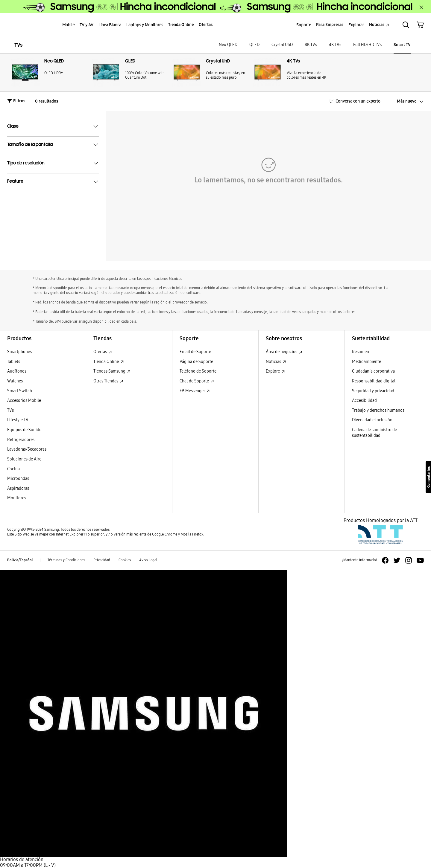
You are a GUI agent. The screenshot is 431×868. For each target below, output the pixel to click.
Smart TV (402, 45)
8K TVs (311, 45)
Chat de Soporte (197, 381)
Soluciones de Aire (24, 459)
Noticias (276, 362)
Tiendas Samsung (112, 371)
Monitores (17, 498)
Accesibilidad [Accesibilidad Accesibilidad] (364, 401)
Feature (53, 182)
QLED (254, 45)
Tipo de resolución (53, 163)
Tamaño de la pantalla (53, 145)
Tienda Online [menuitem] (181, 25)
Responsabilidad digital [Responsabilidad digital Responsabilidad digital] (374, 381)
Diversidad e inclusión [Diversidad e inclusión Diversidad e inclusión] (372, 420)
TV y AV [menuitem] (86, 25)
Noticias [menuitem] (379, 25)
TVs (18, 45)
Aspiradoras (18, 488)
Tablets (14, 362)
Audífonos (17, 371)
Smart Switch (20, 391)
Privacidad (102, 560)
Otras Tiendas (108, 381)
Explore (275, 371)
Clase (53, 126)
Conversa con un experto (355, 101)
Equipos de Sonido (24, 430)
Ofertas (103, 352)
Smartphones (19, 352)
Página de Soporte (196, 362)
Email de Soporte (195, 352)
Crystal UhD (282, 45)
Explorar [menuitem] (356, 25)
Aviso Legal (148, 560)
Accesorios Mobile (24, 401)
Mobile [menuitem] (68, 25)
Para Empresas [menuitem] (330, 25)
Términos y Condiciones (66, 560)
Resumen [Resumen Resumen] (361, 352)
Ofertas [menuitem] (206, 25)
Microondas (18, 479)
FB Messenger (195, 391)
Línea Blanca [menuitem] (110, 25)
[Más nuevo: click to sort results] (406, 101)
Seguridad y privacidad (373, 391)
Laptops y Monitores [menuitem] (145, 25)
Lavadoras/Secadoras (27, 449)
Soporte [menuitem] (304, 25)
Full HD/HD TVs (367, 45)
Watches (15, 381)
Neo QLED (228, 45)
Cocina (13, 469)
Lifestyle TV (18, 420)
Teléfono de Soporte (198, 371)
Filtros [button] (16, 101)
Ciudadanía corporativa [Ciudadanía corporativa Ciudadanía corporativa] (373, 371)
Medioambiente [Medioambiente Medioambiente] (366, 362)
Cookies (125, 560)
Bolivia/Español (20, 560)
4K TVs (335, 45)
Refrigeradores (21, 440)
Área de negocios (284, 352)
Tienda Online (109, 362)
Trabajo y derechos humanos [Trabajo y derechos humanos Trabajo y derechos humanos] (378, 410)
